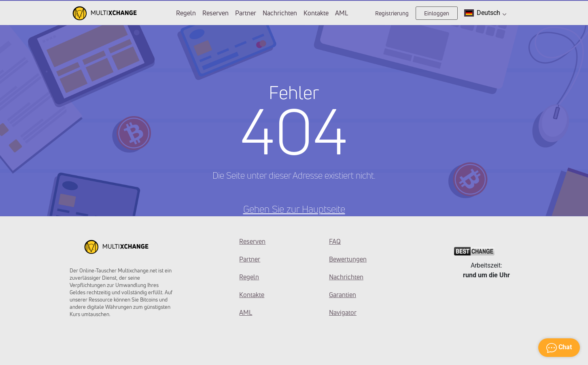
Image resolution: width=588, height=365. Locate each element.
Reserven (215, 13)
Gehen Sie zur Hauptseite (294, 209)
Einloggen (437, 13)
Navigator (343, 312)
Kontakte (316, 13)
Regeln (186, 13)
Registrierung (392, 13)
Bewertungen (348, 259)
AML (342, 13)
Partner (246, 13)
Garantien (343, 295)
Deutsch (485, 13)
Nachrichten (280, 13)
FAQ (335, 241)
